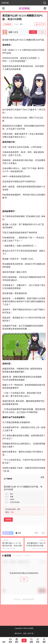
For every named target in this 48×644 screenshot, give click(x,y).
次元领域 (30, 628)
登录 (12, 512)
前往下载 (40, 24)
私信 (42, 32)
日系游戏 (7, 24)
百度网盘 (8, 520)
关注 (33, 32)
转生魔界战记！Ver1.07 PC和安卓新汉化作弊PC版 (36, 546)
